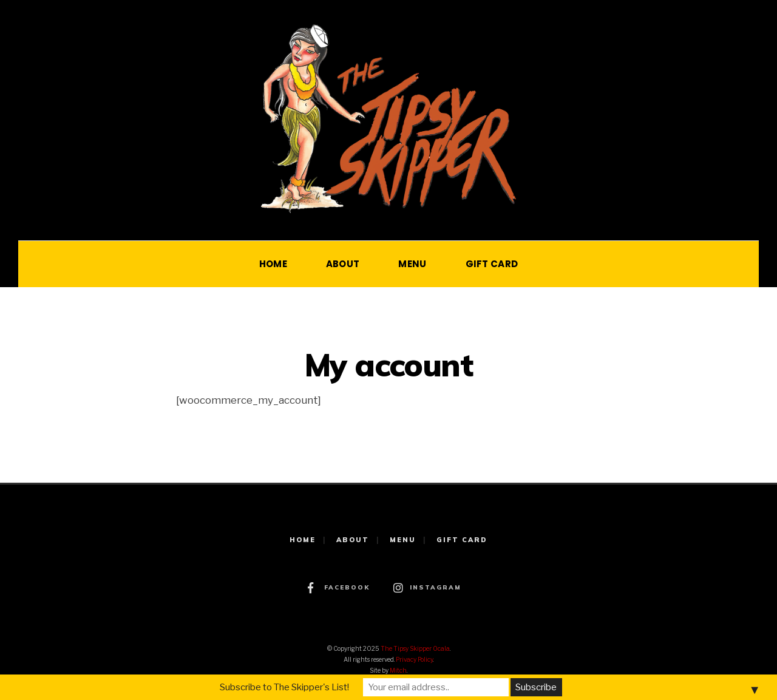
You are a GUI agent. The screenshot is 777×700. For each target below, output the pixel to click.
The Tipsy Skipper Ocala (415, 648)
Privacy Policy (414, 659)
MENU (412, 264)
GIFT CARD (492, 264)
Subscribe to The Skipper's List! (284, 687)
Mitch (398, 670)
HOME (273, 264)
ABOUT (343, 264)
